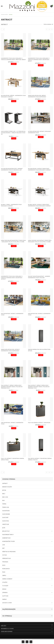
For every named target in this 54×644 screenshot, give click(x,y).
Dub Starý (5, 518)
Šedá (4, 572)
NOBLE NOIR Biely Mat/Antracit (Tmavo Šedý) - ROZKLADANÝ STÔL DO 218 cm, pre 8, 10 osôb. (40, 241)
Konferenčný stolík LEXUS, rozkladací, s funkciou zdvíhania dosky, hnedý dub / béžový (13, 59)
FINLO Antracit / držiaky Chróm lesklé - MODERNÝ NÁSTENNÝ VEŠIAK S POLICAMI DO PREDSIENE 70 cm (39, 387)
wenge (4, 589)
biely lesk (5, 497)
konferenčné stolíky (9, 541)
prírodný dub (6, 558)
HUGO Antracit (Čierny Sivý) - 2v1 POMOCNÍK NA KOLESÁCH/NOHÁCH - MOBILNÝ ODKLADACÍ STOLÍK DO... (13, 133)
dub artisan (6, 511)
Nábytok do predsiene (9, 552)
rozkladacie (6, 569)
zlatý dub (5, 596)
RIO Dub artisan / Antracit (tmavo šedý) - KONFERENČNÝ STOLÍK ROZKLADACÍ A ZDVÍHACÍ (39, 169)
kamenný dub (6, 538)
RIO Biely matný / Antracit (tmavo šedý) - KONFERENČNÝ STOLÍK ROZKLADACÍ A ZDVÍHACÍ (39, 205)
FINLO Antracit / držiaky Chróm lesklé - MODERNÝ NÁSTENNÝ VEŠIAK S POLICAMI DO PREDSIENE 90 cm (12, 387)
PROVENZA (5, 562)
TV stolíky (5, 586)
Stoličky (5, 582)
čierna (4, 504)
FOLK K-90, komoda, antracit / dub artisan (39, 423)
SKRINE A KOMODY (7, 579)
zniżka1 (5, 599)
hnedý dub (6, 524)
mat (3, 548)
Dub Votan (6, 521)
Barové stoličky (7, 487)
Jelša (4, 528)
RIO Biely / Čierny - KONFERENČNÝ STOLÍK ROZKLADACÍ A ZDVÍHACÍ (11, 205)
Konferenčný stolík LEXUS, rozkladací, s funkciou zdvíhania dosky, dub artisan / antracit (12, 278)
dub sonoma (6, 514)
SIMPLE (4, 575)
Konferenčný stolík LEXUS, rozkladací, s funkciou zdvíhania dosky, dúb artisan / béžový (39, 60)
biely (4, 494)
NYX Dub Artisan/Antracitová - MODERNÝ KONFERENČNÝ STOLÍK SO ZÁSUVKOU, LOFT (12, 169)
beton (4, 490)
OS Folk (5, 555)
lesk (4, 545)
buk (3, 500)
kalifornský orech (8, 535)
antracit (5, 483)
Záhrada (5, 593)
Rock (4, 565)
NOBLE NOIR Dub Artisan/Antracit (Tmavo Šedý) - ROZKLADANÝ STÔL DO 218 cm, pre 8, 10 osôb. (13, 241)
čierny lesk (6, 507)
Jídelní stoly (6, 531)
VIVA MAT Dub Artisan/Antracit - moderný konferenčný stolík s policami (39, 277)
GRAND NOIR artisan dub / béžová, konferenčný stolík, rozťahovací (37, 96)
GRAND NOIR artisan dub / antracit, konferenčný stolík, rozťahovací (10, 350)
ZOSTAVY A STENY (7, 603)
